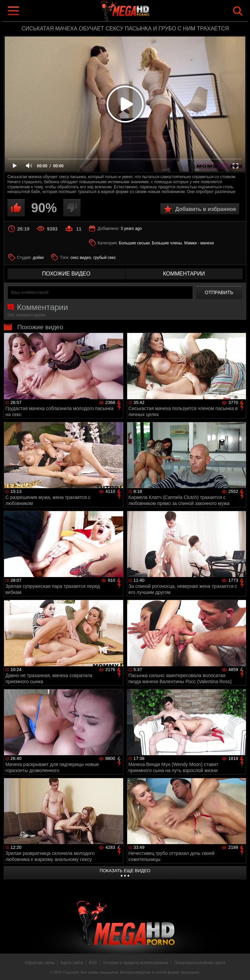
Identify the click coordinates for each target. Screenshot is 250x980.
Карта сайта (72, 963)
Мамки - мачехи (199, 243)
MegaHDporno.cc (139, 11)
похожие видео (66, 274)
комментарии (184, 274)
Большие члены (167, 243)
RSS (93, 963)
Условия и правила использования (135, 963)
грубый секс (105, 258)
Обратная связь (40, 963)
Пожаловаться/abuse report (199, 963)
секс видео (81, 258)
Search (238, 11)
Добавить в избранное (206, 209)
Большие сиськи (134, 243)
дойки (38, 258)
